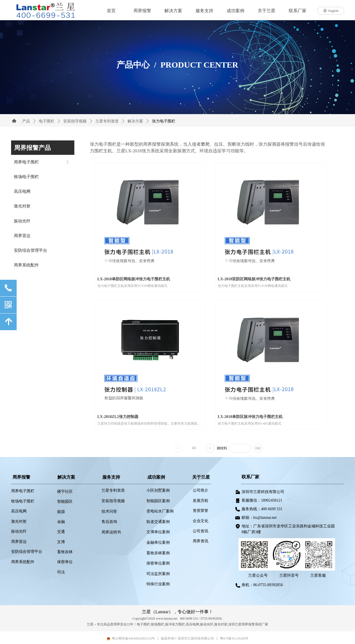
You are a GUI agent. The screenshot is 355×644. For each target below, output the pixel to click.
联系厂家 (298, 11)
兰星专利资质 (107, 121)
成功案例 (235, 11)
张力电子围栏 (164, 121)
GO (258, 448)
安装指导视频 (75, 121)
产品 (26, 121)
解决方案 (173, 11)
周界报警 (142, 11)
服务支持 (204, 11)
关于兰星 (267, 11)
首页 (111, 11)
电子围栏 (47, 121)
